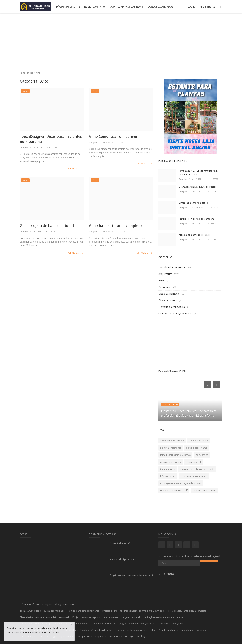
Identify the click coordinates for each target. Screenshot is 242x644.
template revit (168, 469)
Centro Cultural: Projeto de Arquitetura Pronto (87, 630)
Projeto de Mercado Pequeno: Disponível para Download (133, 611)
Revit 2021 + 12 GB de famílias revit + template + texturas (199, 173)
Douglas (24, 147)
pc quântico (202, 455)
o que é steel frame (197, 448)
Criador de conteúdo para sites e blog (135, 630)
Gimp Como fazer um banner (114, 137)
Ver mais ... (76, 169)
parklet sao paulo (198, 441)
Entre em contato (92, 7)
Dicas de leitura (168, 300)
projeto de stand (131, 617)
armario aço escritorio (204, 490)
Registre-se (207, 7)
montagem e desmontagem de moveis (181, 483)
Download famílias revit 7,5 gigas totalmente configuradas (123, 624)
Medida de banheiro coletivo (194, 235)
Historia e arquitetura (172, 307)
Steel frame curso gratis (170, 624)
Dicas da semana (169, 294)
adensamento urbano (172, 441)
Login (191, 7)
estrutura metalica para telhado (197, 469)
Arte (161, 280)
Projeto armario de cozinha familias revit (131, 575)
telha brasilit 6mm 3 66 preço (175, 455)
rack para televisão (171, 462)
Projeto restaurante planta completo (187, 611)
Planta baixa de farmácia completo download (45, 617)
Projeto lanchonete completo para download (183, 630)
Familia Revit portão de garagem (196, 219)
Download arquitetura (172, 267)
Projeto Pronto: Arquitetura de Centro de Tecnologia (106, 636)
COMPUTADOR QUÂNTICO (175, 313)
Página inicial (65, 7)
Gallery (141, 636)
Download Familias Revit (126, 7)
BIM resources (168, 476)
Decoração (165, 287)
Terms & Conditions (30, 611)
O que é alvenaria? (120, 543)
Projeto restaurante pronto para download (96, 617)
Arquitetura (165, 274)
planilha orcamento (171, 448)
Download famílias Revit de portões (198, 187)
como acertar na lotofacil (194, 476)
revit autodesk (194, 462)
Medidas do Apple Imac (122, 559)
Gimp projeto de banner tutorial (47, 226)
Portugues (168, 574)
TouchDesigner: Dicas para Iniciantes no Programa (51, 139)
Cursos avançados (161, 7)
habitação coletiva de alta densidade (163, 617)
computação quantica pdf (174, 490)
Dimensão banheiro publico (193, 203)
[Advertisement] (121, 40)
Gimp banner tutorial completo (116, 226)
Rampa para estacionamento (84, 611)
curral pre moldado (54, 611)
